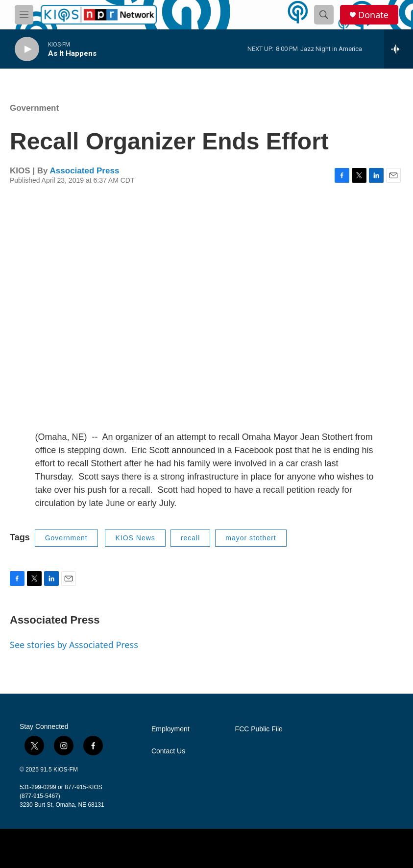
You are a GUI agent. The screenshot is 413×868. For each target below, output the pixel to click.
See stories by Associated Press (74, 645)
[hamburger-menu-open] (24, 15)
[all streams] (399, 49)
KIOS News (135, 538)
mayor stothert (251, 538)
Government (34, 108)
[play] (27, 49)
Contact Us (168, 751)
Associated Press (85, 171)
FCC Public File (259, 729)
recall (190, 538)
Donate (373, 15)
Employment (170, 729)
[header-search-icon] (324, 15)
